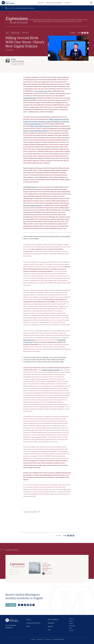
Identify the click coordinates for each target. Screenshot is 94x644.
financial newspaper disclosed (32, 205)
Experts (71, 621)
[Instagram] (31, 605)
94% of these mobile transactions (40, 126)
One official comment (30, 187)
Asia (7, 33)
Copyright (33, 639)
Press (70, 628)
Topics (28, 626)
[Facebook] (82, 33)
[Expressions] (17, 20)
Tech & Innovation (15, 33)
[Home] (8, 3)
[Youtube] (28, 605)
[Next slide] (15, 572)
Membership (72, 626)
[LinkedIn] (88, 33)
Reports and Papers (53, 620)
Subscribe (12, 605)
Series (49, 630)
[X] (85, 33)
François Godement (18, 61)
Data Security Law (29, 340)
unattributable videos (30, 98)
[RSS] (34, 605)
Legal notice (40, 639)
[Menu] (90, 3)
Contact (71, 631)
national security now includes (51, 370)
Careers (71, 623)
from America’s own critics (43, 91)
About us (71, 619)
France (28, 620)
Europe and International (34, 623)
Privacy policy (48, 639)
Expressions (51, 623)
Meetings (50, 626)
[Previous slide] (12, 572)
